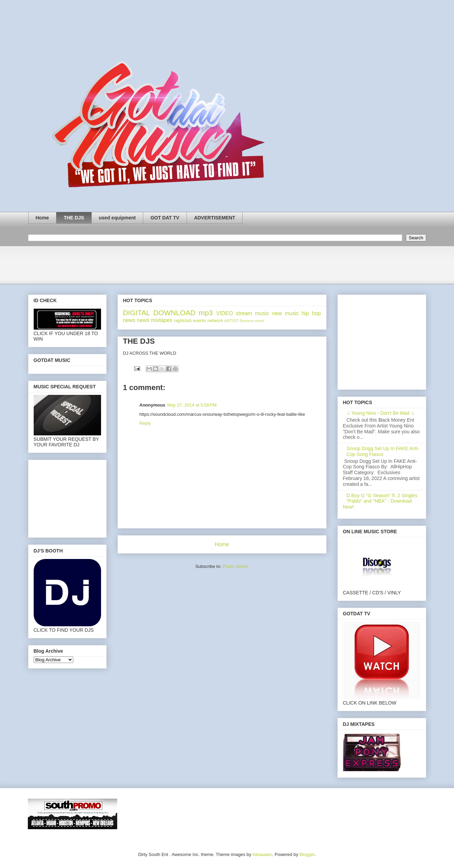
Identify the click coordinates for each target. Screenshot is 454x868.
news (143, 320)
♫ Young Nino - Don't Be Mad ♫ (380, 413)
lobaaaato (262, 854)
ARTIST (231, 321)
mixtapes (162, 320)
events (199, 321)
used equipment (117, 218)
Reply (145, 423)
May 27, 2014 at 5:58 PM (192, 405)
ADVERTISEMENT (215, 218)
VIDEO (225, 313)
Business (247, 321)
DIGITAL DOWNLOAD (159, 313)
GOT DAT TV (165, 218)
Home (42, 218)
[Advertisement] (153, 267)
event (259, 321)
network (215, 321)
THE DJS (74, 218)
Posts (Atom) (236, 566)
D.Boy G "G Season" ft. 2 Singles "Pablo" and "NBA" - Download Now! (380, 501)
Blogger (307, 854)
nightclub (183, 321)
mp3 (206, 313)
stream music (252, 313)
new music (286, 313)
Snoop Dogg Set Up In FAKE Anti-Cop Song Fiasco (383, 451)
